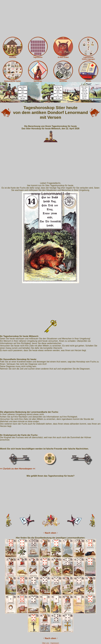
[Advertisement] (50, 18)
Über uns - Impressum (51, 643)
